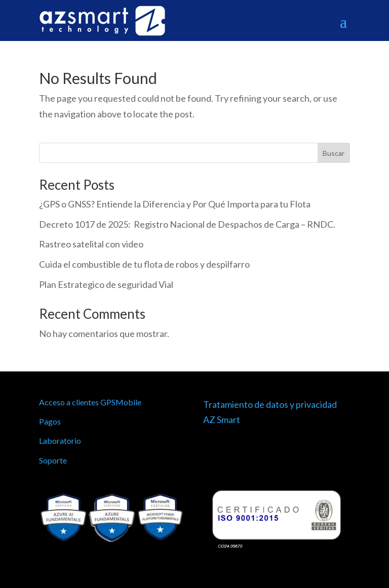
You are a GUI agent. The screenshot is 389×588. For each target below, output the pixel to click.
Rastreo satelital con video (91, 244)
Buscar (334, 153)
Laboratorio (60, 440)
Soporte (53, 460)
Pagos (50, 421)
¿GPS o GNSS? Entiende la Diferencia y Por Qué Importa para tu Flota (175, 204)
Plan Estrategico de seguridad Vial (106, 284)
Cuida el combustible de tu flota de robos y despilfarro (144, 264)
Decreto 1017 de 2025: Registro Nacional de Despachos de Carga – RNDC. (187, 224)
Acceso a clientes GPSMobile (90, 402)
